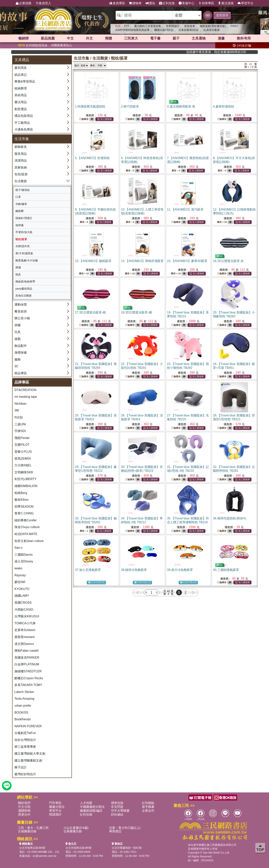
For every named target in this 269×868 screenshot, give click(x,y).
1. (90, 107)
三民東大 (131, 38)
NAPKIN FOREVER (28, 726)
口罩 (18, 197)
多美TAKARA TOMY (28, 685)
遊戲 (18, 339)
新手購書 (148, 807)
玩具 (18, 332)
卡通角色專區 (24, 129)
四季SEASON (24, 507)
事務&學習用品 (25, 81)
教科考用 (244, 38)
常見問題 (117, 807)
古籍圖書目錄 (27, 831)
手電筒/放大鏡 (24, 232)
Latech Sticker (24, 692)
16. (228, 261)
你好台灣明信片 (25, 740)
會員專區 (117, 3)
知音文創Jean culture (29, 541)
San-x (18, 548)
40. (226, 570)
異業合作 (24, 814)
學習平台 (245, 3)
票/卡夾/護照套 (24, 253)
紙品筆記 (21, 75)
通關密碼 (24, 811)
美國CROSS (23, 603)
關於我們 (24, 803)
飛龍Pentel (22, 438)
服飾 (18, 359)
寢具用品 (21, 154)
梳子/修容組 (23, 190)
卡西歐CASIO (24, 610)
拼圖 (18, 325)
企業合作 (148, 811)
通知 (150, 3)
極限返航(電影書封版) (213, 26)
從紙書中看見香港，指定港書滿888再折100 (235, 52)
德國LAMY (22, 596)
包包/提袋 (21, 174)
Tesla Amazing (24, 699)
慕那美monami (25, 637)
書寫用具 (21, 68)
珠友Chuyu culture (27, 527)
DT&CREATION (25, 390)
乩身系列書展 (212, 30)
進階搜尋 (222, 15)
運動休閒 (21, 305)
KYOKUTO (22, 589)
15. (187, 261)
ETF (127, 26)
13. (93, 261)
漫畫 (221, 38)
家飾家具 (21, 147)
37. (88, 570)
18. (136, 312)
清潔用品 (21, 161)
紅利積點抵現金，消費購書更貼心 (45, 45)
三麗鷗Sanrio (24, 555)
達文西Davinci (24, 644)
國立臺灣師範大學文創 (30, 754)
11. (185, 209)
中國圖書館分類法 (92, 807)
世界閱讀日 (173, 26)
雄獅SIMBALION (26, 486)
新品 (48, 38)
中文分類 (24, 807)
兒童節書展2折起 (189, 30)
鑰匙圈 (19, 211)
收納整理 (21, 88)
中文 (70, 38)
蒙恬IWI (20, 582)
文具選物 (199, 38)
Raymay (20, 575)
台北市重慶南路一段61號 (127, 848)
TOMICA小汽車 (25, 623)
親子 (176, 38)
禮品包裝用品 (24, 116)
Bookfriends (23, 719)
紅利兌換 (167, 3)
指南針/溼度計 (24, 218)
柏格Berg (21, 493)
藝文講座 (226, 3)
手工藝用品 (22, 123)
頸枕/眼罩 (21, 239)
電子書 (155, 38)
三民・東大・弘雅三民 (33, 828)
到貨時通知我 (97, 583)
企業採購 (24, 3)
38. (134, 570)
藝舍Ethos (21, 500)
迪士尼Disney (24, 561)
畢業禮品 (115, 831)
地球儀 (19, 225)
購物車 (135, 3)
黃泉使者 (190, 26)
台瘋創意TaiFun (25, 733)
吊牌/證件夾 (23, 246)
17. (90, 312)
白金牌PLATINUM (27, 664)
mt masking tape (26, 397)
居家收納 (21, 167)
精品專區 (21, 373)
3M (17, 410)
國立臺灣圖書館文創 (28, 761)
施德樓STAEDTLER (28, 671)
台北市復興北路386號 (32, 848)
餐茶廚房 (21, 311)
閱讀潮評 (55, 814)
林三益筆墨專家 (25, 747)
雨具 (18, 275)
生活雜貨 (21, 181)
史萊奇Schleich (25, 630)
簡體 (108, 38)
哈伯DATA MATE (26, 534)
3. (181, 107)
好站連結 (117, 814)
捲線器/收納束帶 (25, 281)
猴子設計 (21, 767)
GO (208, 15)
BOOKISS (21, 713)
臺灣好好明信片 (25, 774)
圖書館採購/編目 (91, 811)
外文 (89, 38)
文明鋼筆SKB (24, 472)
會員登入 (43, 3)
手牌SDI (20, 431)
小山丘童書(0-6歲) (76, 828)
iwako (18, 568)
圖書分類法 (57, 807)
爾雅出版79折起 (164, 30)
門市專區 (55, 803)
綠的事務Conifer (26, 520)
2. (130, 107)
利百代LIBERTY (25, 479)
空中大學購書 (120, 811)
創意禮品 (21, 109)
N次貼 (19, 417)
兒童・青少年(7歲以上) (125, 828)
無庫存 (84, 119)
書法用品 (21, 102)
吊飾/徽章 (21, 204)
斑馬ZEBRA (23, 459)
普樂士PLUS (23, 452)
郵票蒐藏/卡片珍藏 (27, 260)
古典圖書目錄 (73, 831)
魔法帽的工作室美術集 (148, 26)
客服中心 (187, 3)
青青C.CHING (24, 513)
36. (229, 518)
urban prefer (23, 706)
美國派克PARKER (27, 658)
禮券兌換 (117, 803)
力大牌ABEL (23, 465)
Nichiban (20, 404)
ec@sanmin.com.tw (45, 856)
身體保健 (21, 353)
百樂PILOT (22, 445)
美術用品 (21, 95)
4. (223, 107)
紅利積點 (148, 803)
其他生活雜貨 (24, 296)
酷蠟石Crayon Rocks (29, 678)
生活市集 (82, 58)
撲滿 (18, 267)
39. (180, 570)
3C (16, 366)
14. (142, 261)
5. (92, 158)
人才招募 (86, 803)
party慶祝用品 (24, 289)
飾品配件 (21, 346)
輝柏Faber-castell (26, 651)
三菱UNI (20, 424)
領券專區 (206, 3)
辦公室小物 (22, 318)
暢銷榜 (24, 38)
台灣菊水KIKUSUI (27, 616)
